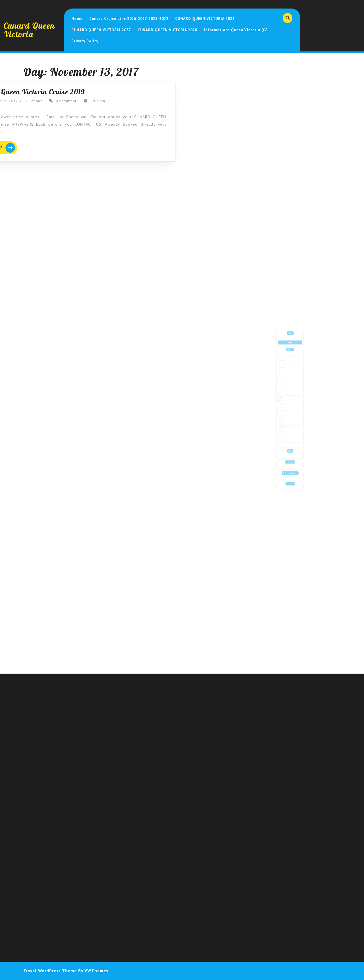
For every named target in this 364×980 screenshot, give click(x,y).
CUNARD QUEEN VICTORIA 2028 (167, 30)
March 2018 (284, 421)
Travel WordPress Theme (50, 971)
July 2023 (283, 381)
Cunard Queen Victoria (29, 30)
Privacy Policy (85, 41)
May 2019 (283, 404)
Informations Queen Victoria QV (235, 30)
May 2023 (283, 384)
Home (77, 19)
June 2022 (283, 391)
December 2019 (284, 399)
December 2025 (284, 369)
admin (20, 101)
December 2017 (284, 429)
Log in (282, 444)
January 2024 (284, 379)
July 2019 (283, 401)
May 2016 (283, 436)
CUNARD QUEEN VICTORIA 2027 (101, 30)
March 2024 (284, 377)
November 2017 (284, 431)
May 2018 (283, 419)
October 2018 (284, 409)
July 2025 (283, 371)
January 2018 (284, 426)
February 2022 (284, 394)
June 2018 (283, 416)
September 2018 (285, 411)
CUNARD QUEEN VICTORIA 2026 (205, 19)
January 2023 (284, 389)
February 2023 (284, 386)
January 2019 (284, 406)
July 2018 (283, 414)
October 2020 (284, 396)
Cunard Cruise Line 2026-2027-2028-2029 (129, 19)
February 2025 (284, 374)
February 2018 (284, 423)
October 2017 (284, 433)
